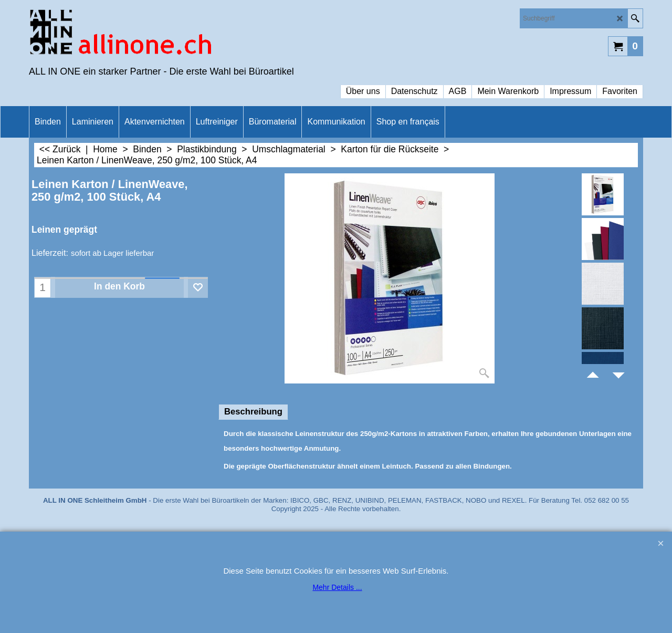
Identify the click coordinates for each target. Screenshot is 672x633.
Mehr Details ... (337, 587)
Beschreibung (253, 412)
